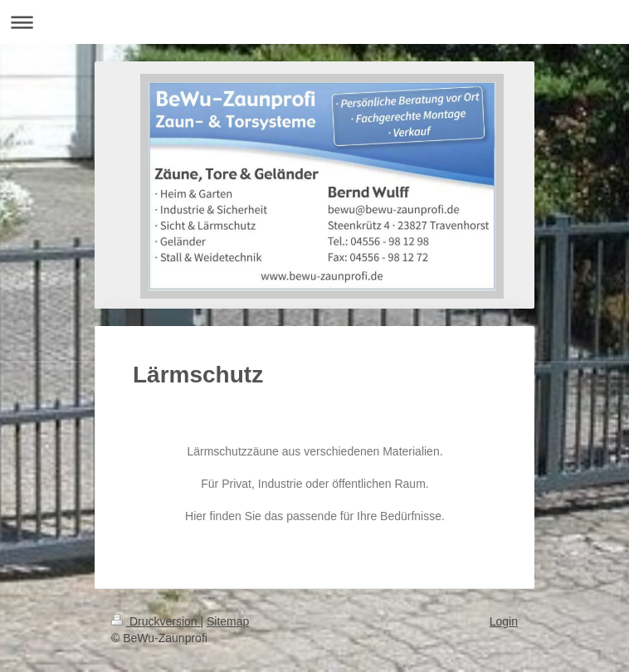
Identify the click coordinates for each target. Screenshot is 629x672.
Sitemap (228, 621)
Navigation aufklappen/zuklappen (314, 22)
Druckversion (156, 621)
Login (504, 621)
